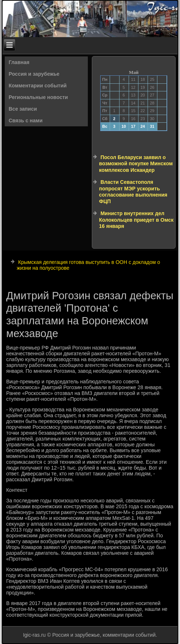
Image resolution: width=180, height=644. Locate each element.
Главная (19, 62)
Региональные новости (38, 97)
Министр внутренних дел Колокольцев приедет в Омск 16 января (136, 220)
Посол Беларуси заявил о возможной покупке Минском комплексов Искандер (136, 164)
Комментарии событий (38, 86)
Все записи (23, 109)
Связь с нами (26, 120)
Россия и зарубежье (34, 74)
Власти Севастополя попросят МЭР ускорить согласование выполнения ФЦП (133, 192)
